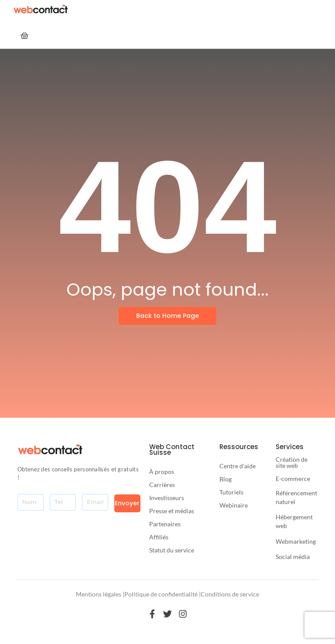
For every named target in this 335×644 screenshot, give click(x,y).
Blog (226, 479)
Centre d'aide (238, 466)
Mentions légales (99, 594)
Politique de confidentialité (161, 594)
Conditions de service (230, 594)
